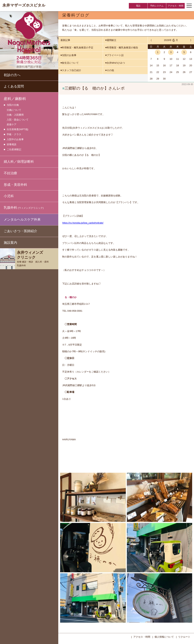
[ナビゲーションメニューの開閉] (189, 6)
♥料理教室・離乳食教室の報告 (122, 48)
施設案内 (10, 243)
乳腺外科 (24, 208)
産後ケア (12, 124)
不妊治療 (10, 173)
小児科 (9, 196)
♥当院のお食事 (69, 55)
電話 (138, 6)
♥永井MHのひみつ (115, 63)
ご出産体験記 (14, 150)
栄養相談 (12, 145)
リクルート (184, 636)
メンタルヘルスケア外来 (22, 220)
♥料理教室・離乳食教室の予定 (77, 48)
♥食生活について (70, 63)
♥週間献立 (111, 40)
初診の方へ (12, 75)
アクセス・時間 (176, 6)
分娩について (14, 110)
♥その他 (110, 70)
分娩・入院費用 (15, 115)
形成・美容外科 (15, 185)
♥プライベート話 (114, 55)
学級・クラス (14, 135)
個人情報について (164, 636)
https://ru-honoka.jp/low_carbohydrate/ (83, 222)
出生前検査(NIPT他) (18, 129)
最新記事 (65, 40)
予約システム (157, 6)
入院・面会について (18, 120)
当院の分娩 (13, 105)
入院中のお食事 (15, 140)
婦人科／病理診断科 (19, 162)
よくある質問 (14, 86)
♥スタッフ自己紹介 (71, 70)
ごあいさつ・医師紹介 (20, 231)
